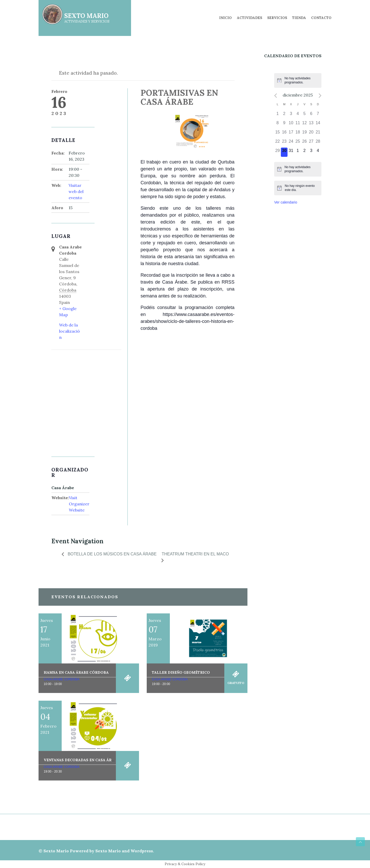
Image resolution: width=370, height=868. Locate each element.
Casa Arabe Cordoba (62, 679)
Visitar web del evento (76, 191)
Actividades (249, 18)
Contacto (321, 18)
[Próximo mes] (320, 96)
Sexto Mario (56, 851)
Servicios (277, 18)
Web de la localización (70, 331)
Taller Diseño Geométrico (181, 672)
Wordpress (142, 851)
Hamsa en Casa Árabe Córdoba (76, 672)
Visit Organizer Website (79, 504)
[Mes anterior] (276, 96)
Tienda (299, 18)
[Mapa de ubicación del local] (78, 377)
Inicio (225, 18)
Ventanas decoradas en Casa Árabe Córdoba (91, 760)
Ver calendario (286, 202)
